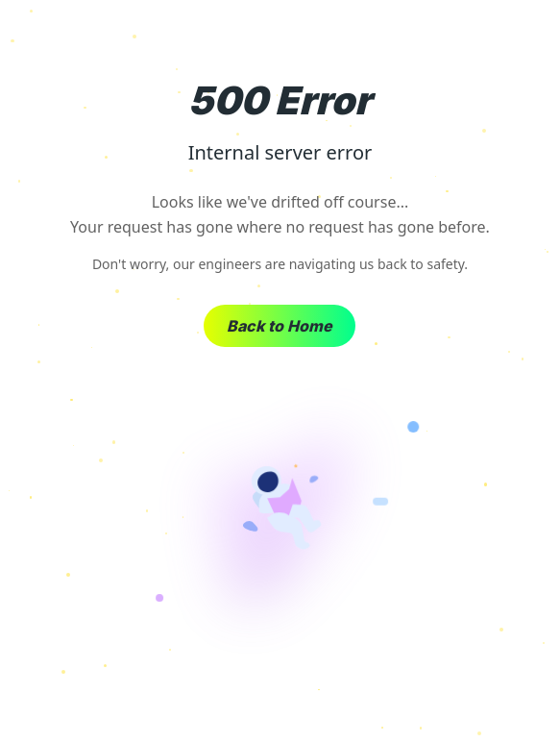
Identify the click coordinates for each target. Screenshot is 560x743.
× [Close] (530, 38)
